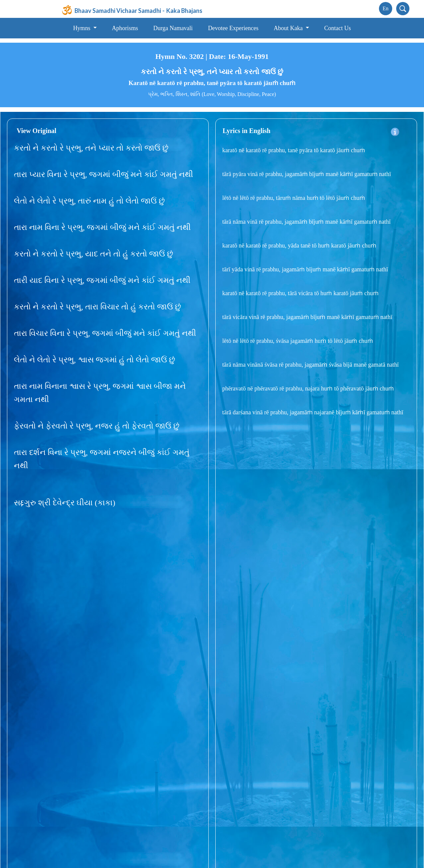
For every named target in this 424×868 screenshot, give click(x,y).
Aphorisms (125, 28)
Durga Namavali (173, 28)
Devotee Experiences (233, 28)
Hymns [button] (83, 28)
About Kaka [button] (289, 28)
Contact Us (338, 28)
